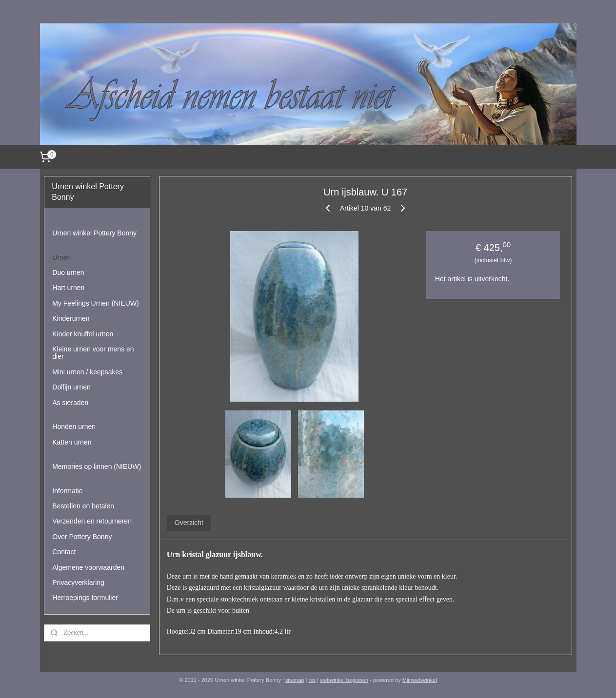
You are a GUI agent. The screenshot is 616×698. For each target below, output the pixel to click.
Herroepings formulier (85, 598)
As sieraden (70, 403)
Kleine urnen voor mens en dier (93, 353)
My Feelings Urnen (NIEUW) (95, 303)
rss (312, 680)
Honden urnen (74, 427)
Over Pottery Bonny (82, 537)
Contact (64, 552)
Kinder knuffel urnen (83, 334)
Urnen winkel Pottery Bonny (94, 233)
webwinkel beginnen (344, 680)
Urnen (61, 257)
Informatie (67, 491)
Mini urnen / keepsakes (87, 372)
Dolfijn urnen (71, 387)
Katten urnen (72, 442)
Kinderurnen (71, 318)
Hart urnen (68, 288)
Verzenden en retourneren (92, 521)
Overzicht (189, 523)
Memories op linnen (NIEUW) (97, 466)
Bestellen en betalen (83, 506)
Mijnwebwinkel (420, 680)
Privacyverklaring (78, 582)
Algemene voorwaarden (88, 567)
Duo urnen (68, 272)
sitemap (295, 680)
